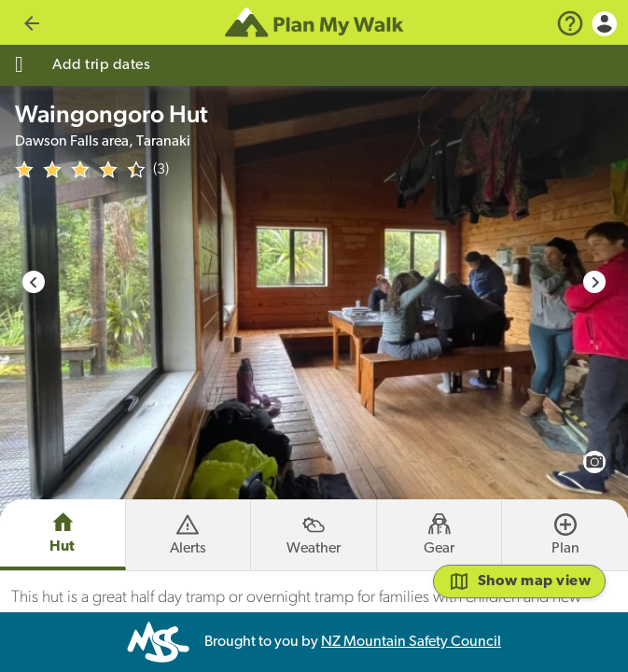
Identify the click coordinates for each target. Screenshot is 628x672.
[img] (80, 170)
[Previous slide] (34, 282)
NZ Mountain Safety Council (411, 642)
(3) (161, 170)
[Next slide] (594, 282)
